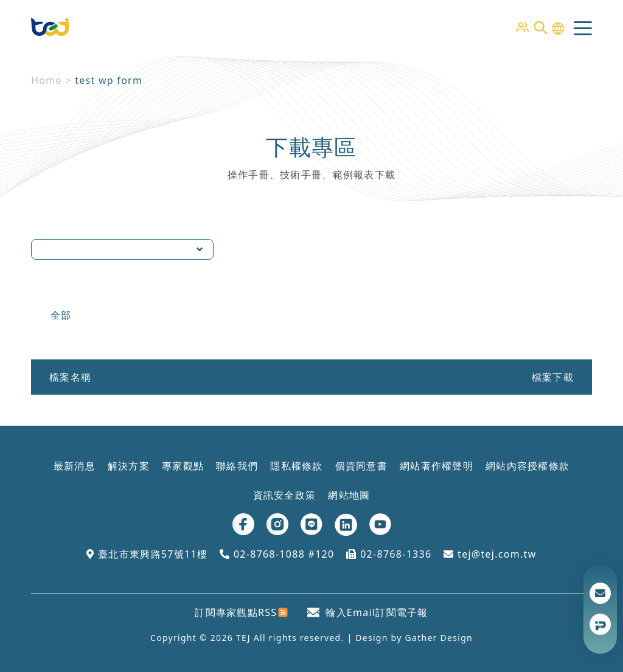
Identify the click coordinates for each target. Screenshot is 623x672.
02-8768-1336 (389, 554)
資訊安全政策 (285, 495)
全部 (61, 315)
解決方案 (129, 466)
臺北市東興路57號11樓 (147, 554)
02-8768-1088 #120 (277, 554)
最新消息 (75, 466)
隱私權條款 (296, 466)
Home (47, 80)
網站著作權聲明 (437, 466)
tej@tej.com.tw (490, 554)
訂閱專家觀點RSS (242, 612)
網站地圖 (349, 495)
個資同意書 (361, 466)
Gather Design (439, 638)
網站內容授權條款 (527, 466)
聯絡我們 (237, 466)
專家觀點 (183, 466)
